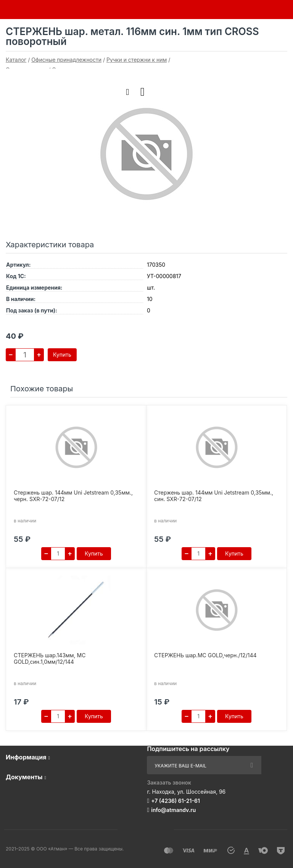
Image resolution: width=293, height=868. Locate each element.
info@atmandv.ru (173, 810)
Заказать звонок (169, 782)
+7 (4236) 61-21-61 (175, 801)
